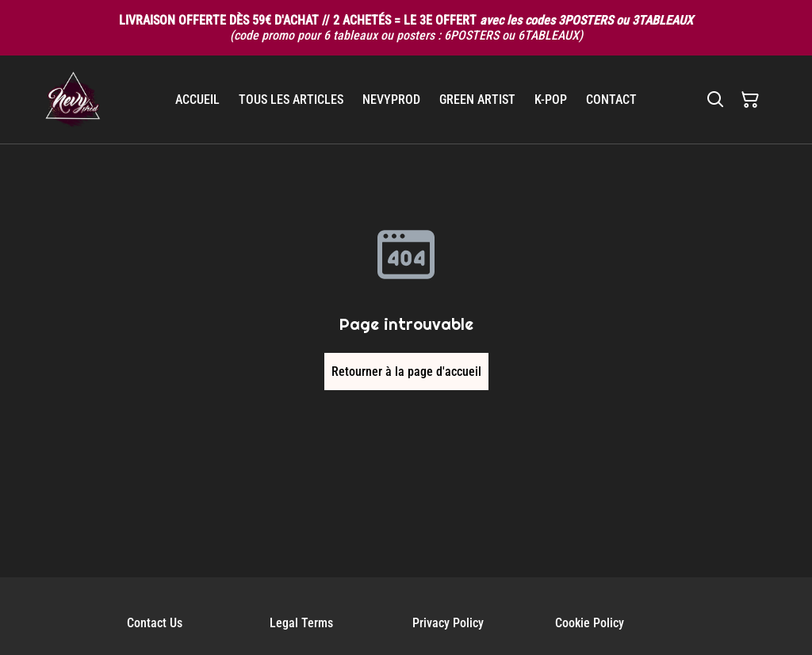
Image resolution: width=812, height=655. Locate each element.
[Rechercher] (715, 100)
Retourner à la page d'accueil (406, 372)
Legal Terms (301, 623)
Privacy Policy (448, 623)
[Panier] (750, 100)
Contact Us (155, 623)
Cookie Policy (590, 623)
